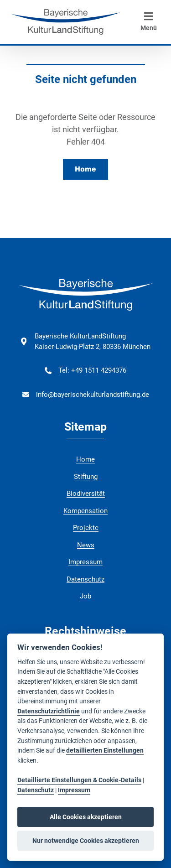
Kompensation (85, 511)
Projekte (86, 528)
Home (85, 169)
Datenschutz (85, 579)
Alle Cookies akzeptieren (86, 817)
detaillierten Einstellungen (105, 751)
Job (85, 596)
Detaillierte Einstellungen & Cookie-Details (79, 780)
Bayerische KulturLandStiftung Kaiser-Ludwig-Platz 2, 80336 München (93, 341)
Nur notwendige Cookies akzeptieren (86, 841)
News (86, 545)
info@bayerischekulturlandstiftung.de (93, 395)
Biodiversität (86, 494)
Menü (149, 21)
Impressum (85, 562)
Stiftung (86, 477)
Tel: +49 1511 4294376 (92, 370)
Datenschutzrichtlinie (49, 711)
